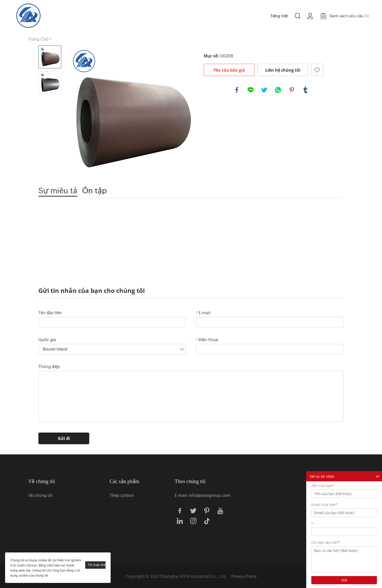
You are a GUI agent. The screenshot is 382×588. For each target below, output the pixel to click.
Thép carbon (122, 495)
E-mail (203, 312)
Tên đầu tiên (50, 312)
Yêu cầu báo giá (229, 70)
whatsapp (278, 90)
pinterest (292, 90)
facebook (237, 90)
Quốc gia (47, 339)
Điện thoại (207, 339)
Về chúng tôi (198, 15)
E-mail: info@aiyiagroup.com (203, 495)
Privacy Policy (244, 576)
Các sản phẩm (153, 15)
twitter (264, 90)
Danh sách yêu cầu (349, 16)
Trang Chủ (115, 15)
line (251, 90)
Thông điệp (49, 366)
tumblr (305, 90)
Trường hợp (241, 15)
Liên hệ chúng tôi (283, 70)
